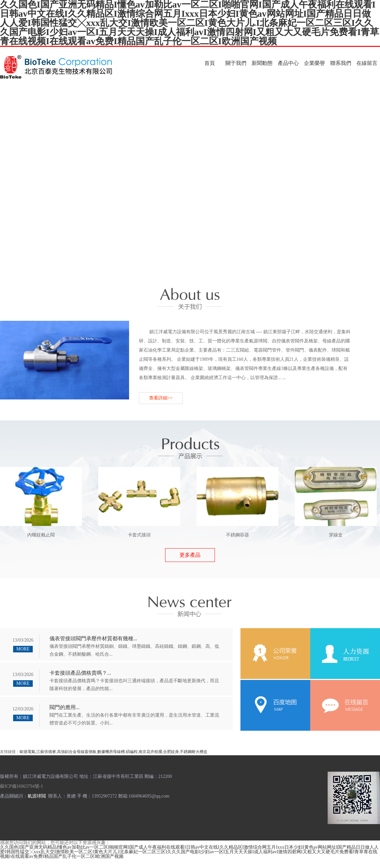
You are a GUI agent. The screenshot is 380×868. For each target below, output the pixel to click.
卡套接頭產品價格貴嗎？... (80, 673)
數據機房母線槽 (111, 752)
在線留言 (367, 63)
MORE (23, 649)
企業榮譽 (314, 63)
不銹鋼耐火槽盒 (194, 752)
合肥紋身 (171, 752)
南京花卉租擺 (150, 752)
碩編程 (132, 752)
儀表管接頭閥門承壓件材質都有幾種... (93, 638)
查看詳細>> (161, 398)
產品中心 (288, 63)
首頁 (210, 63)
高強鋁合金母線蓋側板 (77, 752)
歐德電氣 (28, 752)
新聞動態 (262, 63)
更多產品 (190, 555)
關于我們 (236, 63)
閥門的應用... (65, 707)
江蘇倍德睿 (46, 752)
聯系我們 (341, 63)
